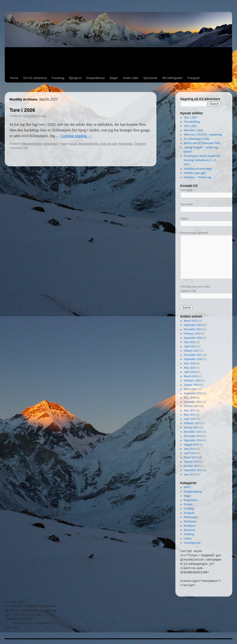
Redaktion (190, 526)
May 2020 (190, 368)
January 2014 (191, 462)
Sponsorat (190, 530)
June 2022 (190, 342)
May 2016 (190, 398)
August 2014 (191, 445)
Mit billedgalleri (173, 78)
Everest (188, 504)
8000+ (188, 487)
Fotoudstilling (192, 122)
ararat (73, 144)
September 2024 (193, 325)
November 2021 (193, 355)
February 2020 (192, 380)
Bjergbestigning (32, 144)
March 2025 (191, 321)
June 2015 (190, 410)
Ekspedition (191, 500)
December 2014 (193, 432)
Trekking (140, 144)
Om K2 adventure (35, 78)
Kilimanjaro (50, 144)
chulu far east (109, 144)
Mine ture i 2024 (193, 130)
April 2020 (190, 372)
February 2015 (192, 423)
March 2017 (191, 389)
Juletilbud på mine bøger (198, 169)
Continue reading (76, 136)
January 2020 (191, 385)
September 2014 (193, 440)
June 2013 (190, 474)
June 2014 (190, 449)
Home (14, 78)
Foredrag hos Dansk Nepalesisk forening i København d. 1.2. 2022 (202, 160)
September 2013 (193, 470)
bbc (44, 116)
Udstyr (188, 538)
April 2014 (190, 453)
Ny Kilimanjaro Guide (197, 139)
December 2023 (193, 329)
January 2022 (191, 351)
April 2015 (190, 419)
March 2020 (191, 376)
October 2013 (192, 466)
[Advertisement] (118, 60)
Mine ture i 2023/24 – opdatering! (203, 134)
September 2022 (193, 338)
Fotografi (194, 78)
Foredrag (58, 78)
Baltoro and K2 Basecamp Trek (202, 143)
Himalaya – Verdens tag (198, 177)
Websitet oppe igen (195, 173)
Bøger (114, 78)
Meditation (190, 521)
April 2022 (190, 346)
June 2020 (190, 363)
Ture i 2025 (191, 126)
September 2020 (193, 359)
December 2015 (193, 402)
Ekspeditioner (96, 78)
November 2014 (193, 436)
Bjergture (75, 78)
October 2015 (192, 406)
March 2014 (191, 457)
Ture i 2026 (22, 110)
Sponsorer (150, 78)
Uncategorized (192, 543)
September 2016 (193, 393)
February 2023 (192, 334)
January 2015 (191, 427)
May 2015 (190, 415)
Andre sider (131, 78)
